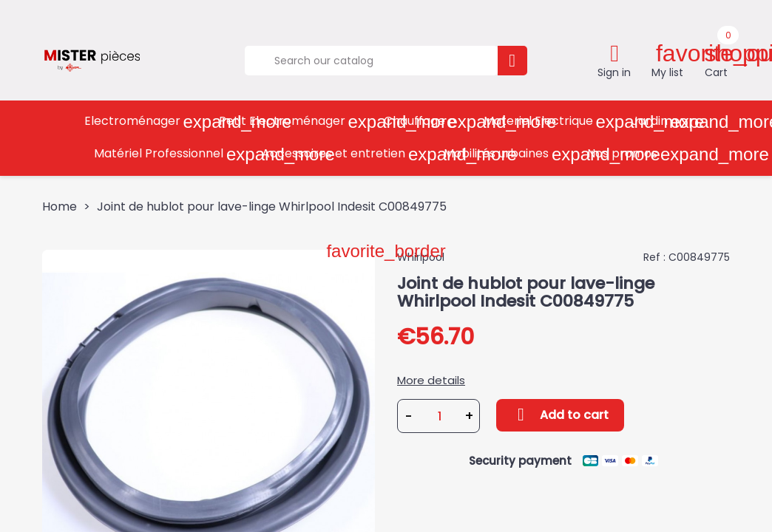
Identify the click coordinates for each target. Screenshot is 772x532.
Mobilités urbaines (510, 154)
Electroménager (146, 122)
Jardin (664, 122)
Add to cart (560, 415)
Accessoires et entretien (348, 154)
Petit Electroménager (296, 122)
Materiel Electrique (552, 122)
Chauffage (429, 122)
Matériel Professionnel (173, 154)
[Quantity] (439, 416)
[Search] (371, 61)
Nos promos (636, 154)
